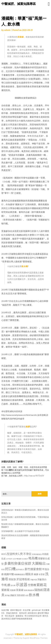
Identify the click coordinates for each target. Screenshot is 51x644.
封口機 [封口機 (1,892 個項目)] (10, 569)
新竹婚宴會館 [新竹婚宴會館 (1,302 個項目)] (33, 569)
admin (7, 30)
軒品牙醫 (27, 610)
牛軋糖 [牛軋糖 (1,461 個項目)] (6, 585)
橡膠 (28, 427)
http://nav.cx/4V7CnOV (34, 476)
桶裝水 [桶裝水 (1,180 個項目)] (29, 574)
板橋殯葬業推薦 (26, 619)
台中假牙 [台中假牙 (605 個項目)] (9, 559)
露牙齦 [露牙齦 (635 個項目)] (7, 595)
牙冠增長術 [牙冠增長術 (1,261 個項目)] (23, 579)
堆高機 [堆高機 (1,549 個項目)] (33, 558)
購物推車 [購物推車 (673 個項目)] (31, 590)
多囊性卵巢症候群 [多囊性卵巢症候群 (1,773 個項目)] (18, 563)
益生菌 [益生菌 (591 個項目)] (13, 585)
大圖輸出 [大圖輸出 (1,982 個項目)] (39, 563)
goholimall (36, 610)
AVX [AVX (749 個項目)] (3, 554)
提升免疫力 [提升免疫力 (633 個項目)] (20, 570)
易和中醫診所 (16, 610)
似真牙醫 (5, 610)
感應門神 (15, 619)
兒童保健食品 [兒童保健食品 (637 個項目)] (37, 554)
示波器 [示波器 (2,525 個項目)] (22, 585)
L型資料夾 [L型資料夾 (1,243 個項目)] (12, 554)
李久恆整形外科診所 (33, 616)
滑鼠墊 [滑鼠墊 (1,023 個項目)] (12, 579)
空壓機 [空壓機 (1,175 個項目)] (32, 585)
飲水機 (25, 266)
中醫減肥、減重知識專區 (19, 4)
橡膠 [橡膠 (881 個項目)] (36, 574)
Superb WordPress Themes (35, 638)
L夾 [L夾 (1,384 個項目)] (21, 554)
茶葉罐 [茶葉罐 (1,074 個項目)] (20, 590)
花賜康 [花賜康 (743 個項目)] (13, 590)
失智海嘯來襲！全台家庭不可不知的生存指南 (20, 531)
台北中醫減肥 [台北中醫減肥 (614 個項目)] (17, 559)
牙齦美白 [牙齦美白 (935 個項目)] (42, 580)
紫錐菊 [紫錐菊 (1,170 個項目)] (5, 590)
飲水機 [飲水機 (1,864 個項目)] (34, 595)
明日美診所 (9, 616)
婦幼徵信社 (33, 613)
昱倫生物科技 (12, 613)
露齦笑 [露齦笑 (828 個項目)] (13, 595)
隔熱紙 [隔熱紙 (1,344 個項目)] (39, 590)
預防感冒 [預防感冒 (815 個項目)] (21, 595)
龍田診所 (23, 613)
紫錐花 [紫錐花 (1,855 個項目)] (42, 585)
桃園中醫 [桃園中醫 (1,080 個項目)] (9, 574)
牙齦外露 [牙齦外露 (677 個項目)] (34, 580)
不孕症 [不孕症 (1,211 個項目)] (27, 554)
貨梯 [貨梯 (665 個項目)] (25, 590)
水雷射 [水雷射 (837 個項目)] (42, 574)
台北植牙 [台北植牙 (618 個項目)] (25, 559)
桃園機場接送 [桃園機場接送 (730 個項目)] (20, 574)
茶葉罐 (20, 37)
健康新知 (19, 616)
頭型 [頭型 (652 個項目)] (27, 595)
